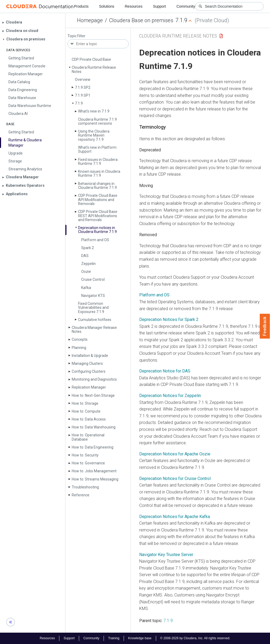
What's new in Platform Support (97, 149)
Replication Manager (89, 387)
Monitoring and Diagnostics (94, 379)
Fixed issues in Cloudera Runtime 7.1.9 (98, 162)
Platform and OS (95, 240)
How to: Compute (86, 411)
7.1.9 (79, 103)
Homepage (90, 20)
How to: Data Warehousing (94, 427)
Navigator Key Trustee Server (166, 555)
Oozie (86, 272)
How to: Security (85, 455)
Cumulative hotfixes (95, 320)
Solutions (107, 6)
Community (186, 6)
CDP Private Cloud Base (91, 59)
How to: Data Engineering (93, 447)
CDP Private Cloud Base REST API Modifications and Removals (98, 216)
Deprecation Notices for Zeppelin (170, 396)
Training (114, 638)
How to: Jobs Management (94, 471)
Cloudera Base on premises (141, 20)
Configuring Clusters (89, 371)
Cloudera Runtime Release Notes (94, 69)
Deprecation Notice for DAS (165, 371)
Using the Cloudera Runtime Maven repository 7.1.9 (94, 135)
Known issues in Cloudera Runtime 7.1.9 (99, 173)
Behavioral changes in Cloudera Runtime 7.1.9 (97, 186)
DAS (85, 256)
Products (81, 6)
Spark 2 (88, 248)
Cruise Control (93, 279)
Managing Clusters (87, 363)
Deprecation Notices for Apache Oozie (175, 454)
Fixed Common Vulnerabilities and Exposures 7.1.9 (93, 308)
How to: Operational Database (88, 437)
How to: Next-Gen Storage (93, 395)
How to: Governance (88, 463)
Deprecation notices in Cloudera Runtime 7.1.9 (97, 230)
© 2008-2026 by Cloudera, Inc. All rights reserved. (195, 638)
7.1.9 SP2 (83, 87)
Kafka (86, 288)
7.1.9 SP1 (83, 95)
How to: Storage (85, 403)
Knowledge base (140, 638)
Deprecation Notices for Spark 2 (169, 319)
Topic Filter (76, 36)
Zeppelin (88, 264)
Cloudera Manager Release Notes (94, 330)
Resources (134, 6)
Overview (83, 80)
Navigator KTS (93, 296)
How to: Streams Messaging (95, 479)
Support (159, 6)
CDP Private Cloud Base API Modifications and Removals (98, 200)
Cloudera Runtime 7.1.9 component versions (97, 121)
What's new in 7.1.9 (94, 111)
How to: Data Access (89, 419)
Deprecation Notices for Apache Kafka (175, 517)
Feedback (265, 326)
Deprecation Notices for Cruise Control (175, 479)
